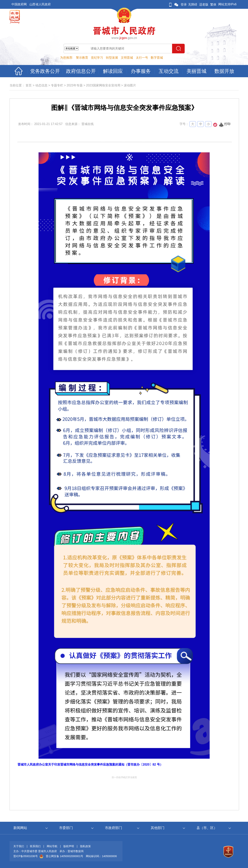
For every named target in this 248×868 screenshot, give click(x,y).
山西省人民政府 (40, 4)
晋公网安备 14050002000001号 (65, 856)
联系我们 (35, 846)
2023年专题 (75, 85)
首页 (29, 85)
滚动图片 (130, 85)
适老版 (204, 4)
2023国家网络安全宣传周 (103, 85)
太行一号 (142, 58)
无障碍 (193, 4)
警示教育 (82, 58)
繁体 (213, 4)
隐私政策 (85, 846)
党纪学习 (97, 58)
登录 (184, 4)
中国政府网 (19, 4)
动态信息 (41, 85)
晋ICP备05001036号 (26, 856)
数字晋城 (157, 58)
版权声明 (69, 846)
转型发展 (112, 58)
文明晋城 (127, 58)
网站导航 (52, 846)
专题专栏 (57, 85)
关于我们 (19, 846)
